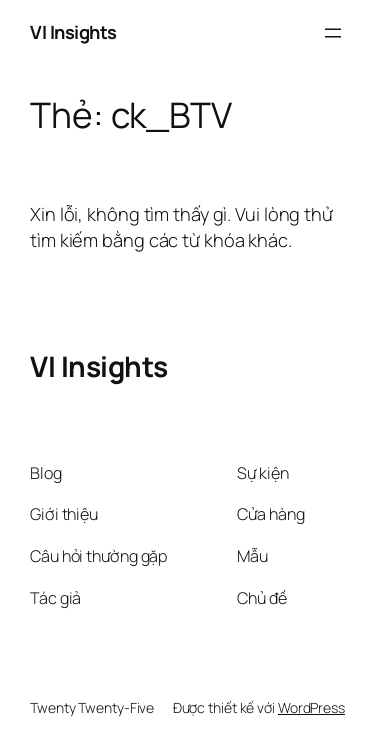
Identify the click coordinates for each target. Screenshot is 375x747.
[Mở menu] (333, 33)
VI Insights (73, 32)
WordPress (311, 707)
